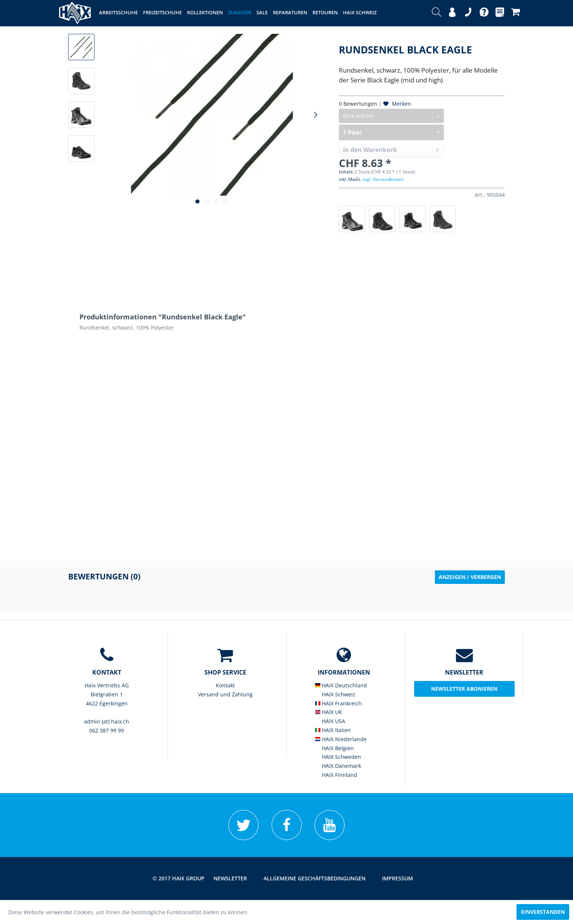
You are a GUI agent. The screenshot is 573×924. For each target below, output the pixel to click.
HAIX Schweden (338, 757)
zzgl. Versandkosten (383, 179)
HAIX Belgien (335, 748)
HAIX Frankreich (338, 703)
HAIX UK (329, 712)
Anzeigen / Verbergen (470, 577)
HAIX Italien (333, 730)
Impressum (398, 878)
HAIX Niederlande (341, 739)
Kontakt (225, 685)
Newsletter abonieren (464, 689)
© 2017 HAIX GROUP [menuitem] (178, 878)
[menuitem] (437, 13)
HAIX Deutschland (341, 685)
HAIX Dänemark (338, 766)
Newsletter (230, 878)
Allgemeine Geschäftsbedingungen (315, 878)
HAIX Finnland (336, 775)
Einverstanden (543, 912)
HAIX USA (330, 721)
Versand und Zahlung (225, 694)
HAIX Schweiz (335, 694)
